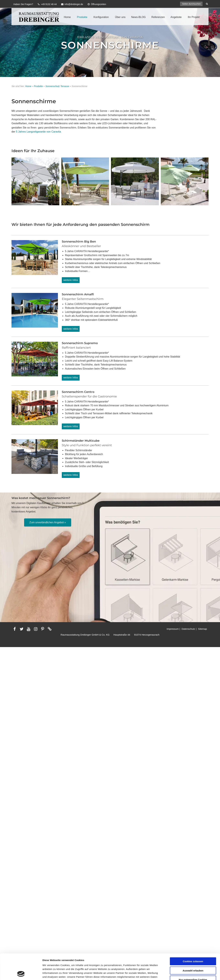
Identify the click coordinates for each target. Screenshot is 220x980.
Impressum (173, 629)
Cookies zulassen (193, 860)
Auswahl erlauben (193, 869)
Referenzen (158, 17)
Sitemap (202, 629)
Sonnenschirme (110, 45)
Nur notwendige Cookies (193, 878)
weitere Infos (71, 280)
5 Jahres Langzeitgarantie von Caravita (38, 132)
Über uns (120, 17)
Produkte (82, 17)
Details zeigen (172, 896)
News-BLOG (138, 17)
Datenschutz (188, 629)
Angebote (176, 17)
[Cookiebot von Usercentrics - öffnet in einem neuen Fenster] (21, 896)
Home (67, 17)
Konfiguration (101, 17)
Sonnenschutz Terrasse (57, 86)
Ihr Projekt (194, 17)
